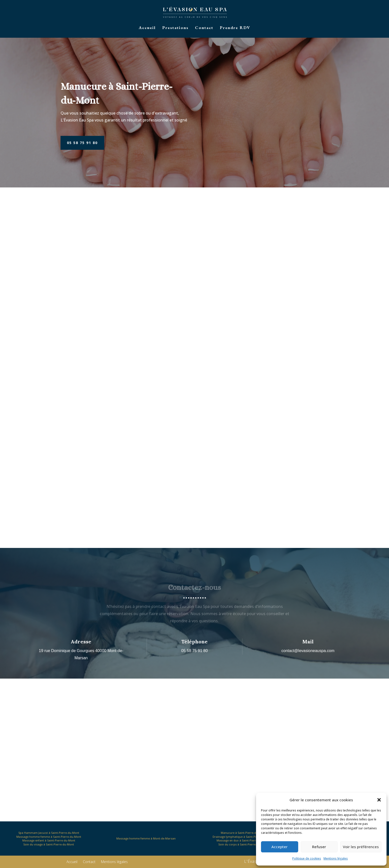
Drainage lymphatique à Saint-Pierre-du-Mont (243, 837)
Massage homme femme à (146, 838)
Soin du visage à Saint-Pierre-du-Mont (49, 844)
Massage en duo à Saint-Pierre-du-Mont (243, 840)
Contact (204, 28)
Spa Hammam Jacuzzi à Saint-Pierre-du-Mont (49, 833)
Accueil (147, 28)
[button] (379, 800)
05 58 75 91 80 (64, 143)
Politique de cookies (307, 858)
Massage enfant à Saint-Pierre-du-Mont (49, 840)
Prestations (175, 28)
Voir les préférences (361, 847)
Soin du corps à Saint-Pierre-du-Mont (243, 844)
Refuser (319, 847)
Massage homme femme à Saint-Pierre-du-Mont (49, 837)
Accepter (279, 847)
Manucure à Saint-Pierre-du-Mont (243, 833)
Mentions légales (336, 858)
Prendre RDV (235, 28)
